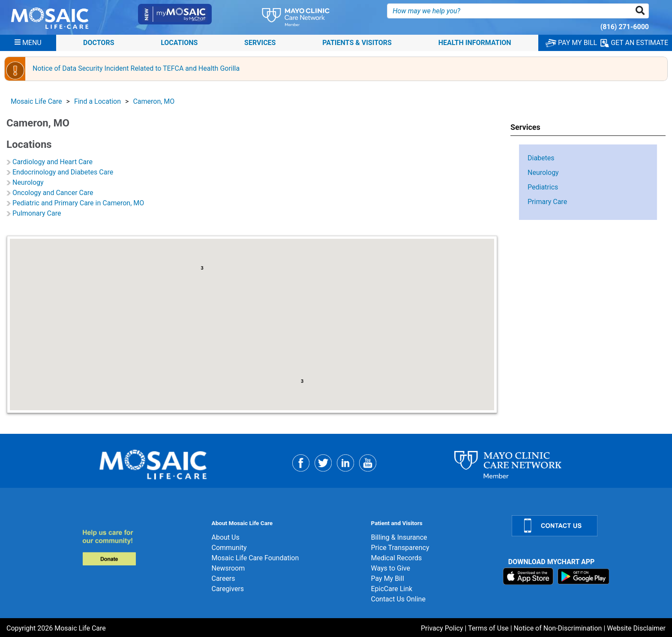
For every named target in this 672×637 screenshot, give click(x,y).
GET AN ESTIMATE (634, 43)
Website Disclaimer (636, 628)
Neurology (28, 182)
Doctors (99, 43)
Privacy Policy (442, 628)
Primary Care (547, 202)
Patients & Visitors (357, 43)
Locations (179, 43)
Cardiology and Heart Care (52, 162)
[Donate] (142, 547)
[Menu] (28, 43)
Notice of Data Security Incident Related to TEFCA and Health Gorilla (136, 68)
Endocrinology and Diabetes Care (63, 172)
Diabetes (541, 158)
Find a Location (97, 101)
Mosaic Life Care (36, 101)
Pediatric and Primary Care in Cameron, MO (78, 203)
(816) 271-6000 (625, 27)
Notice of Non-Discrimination (558, 628)
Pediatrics (543, 187)
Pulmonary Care (37, 213)
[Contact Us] (587, 526)
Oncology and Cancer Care (53, 193)
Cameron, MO (154, 101)
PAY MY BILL (571, 43)
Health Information (475, 43)
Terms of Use (488, 628)
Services (260, 43)
